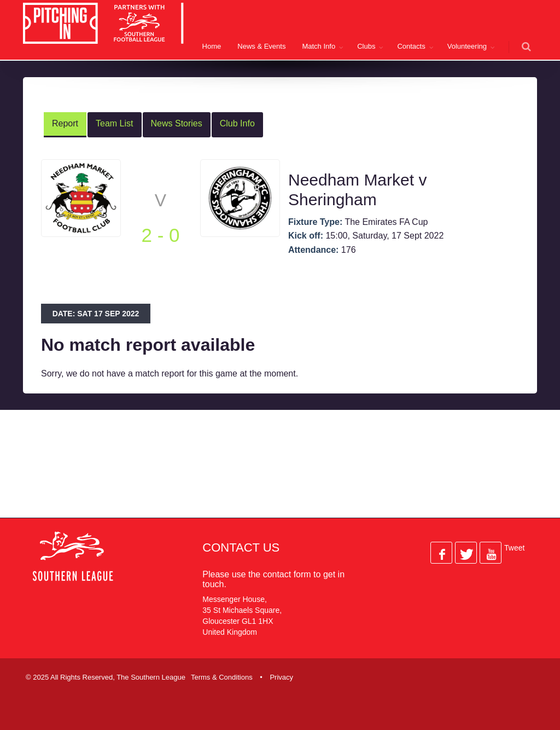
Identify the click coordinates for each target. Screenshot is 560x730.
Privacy (281, 677)
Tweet (514, 548)
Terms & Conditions (222, 677)
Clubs (366, 46)
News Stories (177, 123)
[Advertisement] (280, 473)
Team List (114, 123)
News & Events (261, 46)
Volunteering (467, 46)
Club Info (237, 123)
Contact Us (241, 547)
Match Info (319, 46)
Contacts (411, 46)
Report (65, 123)
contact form (287, 574)
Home (212, 46)
